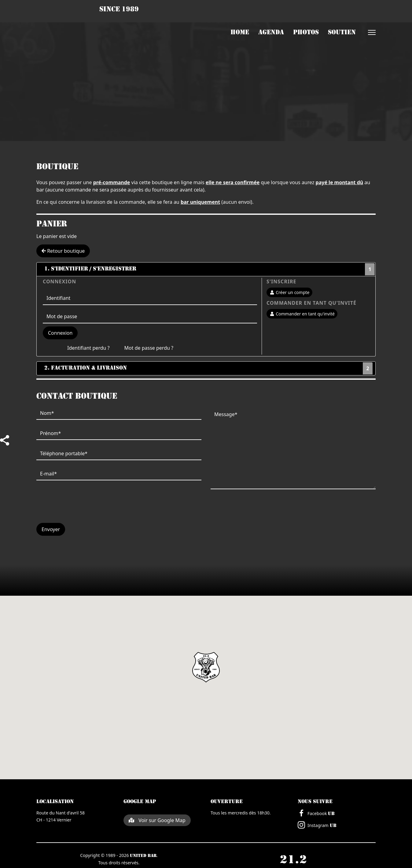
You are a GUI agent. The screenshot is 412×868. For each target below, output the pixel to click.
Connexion (60, 333)
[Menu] (372, 32)
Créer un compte (289, 292)
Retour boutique (63, 251)
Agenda (271, 33)
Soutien (342, 33)
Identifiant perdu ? (88, 348)
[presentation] (83, 506)
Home (240, 33)
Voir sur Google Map (157, 820)
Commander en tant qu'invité (302, 314)
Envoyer (51, 529)
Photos (306, 33)
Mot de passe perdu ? (149, 348)
